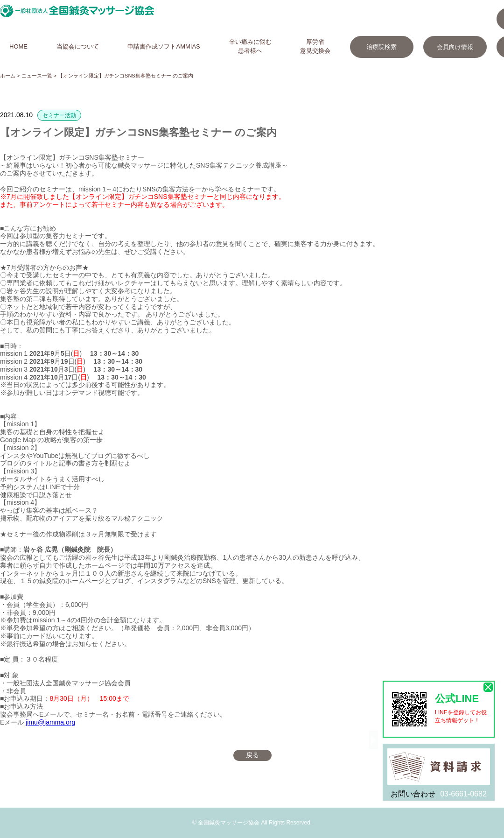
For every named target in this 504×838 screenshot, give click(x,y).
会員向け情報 (455, 47)
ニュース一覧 (37, 76)
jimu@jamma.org (50, 722)
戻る (252, 755)
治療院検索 (381, 47)
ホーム (8, 76)
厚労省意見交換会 (315, 46)
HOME (18, 46)
